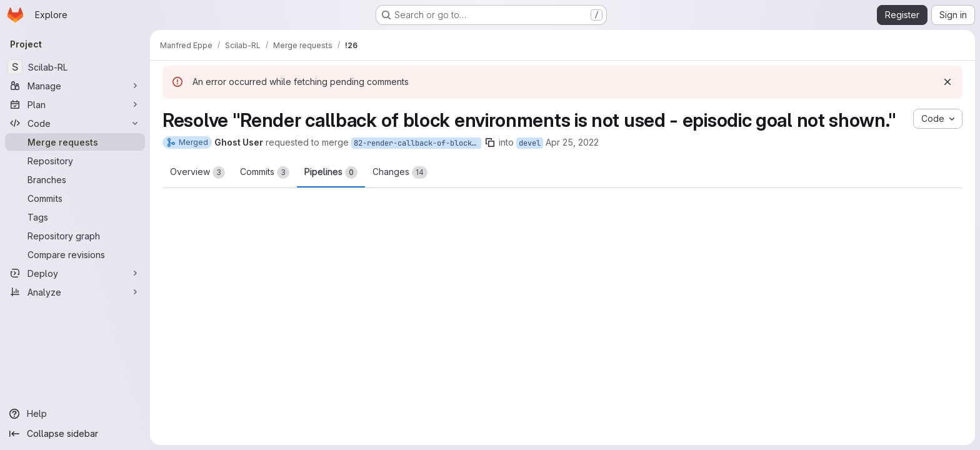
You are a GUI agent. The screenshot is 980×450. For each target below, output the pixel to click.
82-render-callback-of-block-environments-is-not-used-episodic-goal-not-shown (417, 143)
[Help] (75, 414)
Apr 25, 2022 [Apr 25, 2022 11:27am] (572, 142)
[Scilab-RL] (75, 67)
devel (530, 143)
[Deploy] (75, 273)
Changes (400, 172)
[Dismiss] (947, 82)
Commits (265, 172)
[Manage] (75, 86)
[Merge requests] (75, 142)
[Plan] (75, 104)
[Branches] (75, 179)
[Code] (75, 123)
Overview (197, 172)
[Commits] (75, 198)
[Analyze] (75, 292)
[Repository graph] (75, 236)
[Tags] (75, 217)
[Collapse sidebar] (75, 434)
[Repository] (75, 161)
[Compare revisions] (75, 254)
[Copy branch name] (490, 142)
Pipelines (331, 172)
